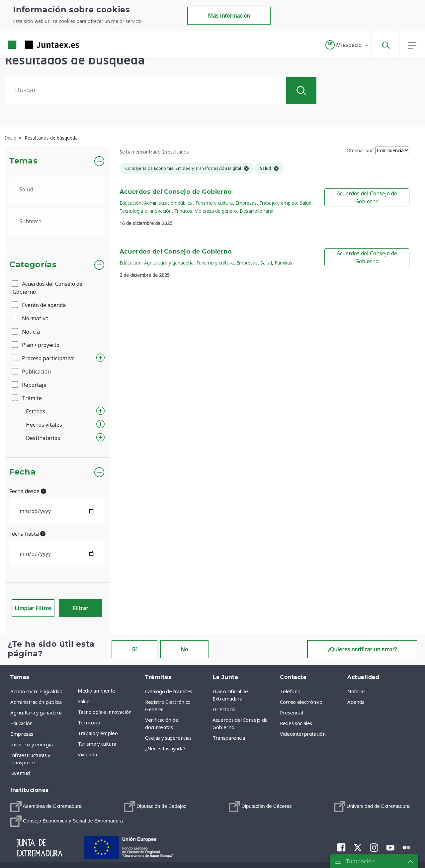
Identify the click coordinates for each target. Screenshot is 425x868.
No (184, 649)
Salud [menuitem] (84, 701)
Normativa (31, 318)
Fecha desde (28, 491)
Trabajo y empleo (278, 203)
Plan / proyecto (36, 345)
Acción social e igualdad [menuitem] (36, 691)
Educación (130, 203)
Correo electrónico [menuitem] (301, 702)
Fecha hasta (27, 534)
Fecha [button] (22, 472)
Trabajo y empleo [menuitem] (98, 733)
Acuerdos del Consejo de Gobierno (47, 288)
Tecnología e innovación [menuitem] (105, 712)
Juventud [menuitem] (20, 773)
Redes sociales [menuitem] (296, 723)
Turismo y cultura (214, 203)
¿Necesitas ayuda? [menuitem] (165, 748)
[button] (347, 45)
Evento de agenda (39, 305)
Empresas (246, 203)
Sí (134, 649)
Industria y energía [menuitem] (31, 744)
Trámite (27, 398)
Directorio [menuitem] (224, 709)
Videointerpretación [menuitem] (303, 734)
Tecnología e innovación (146, 211)
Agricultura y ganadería (169, 263)
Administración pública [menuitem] (36, 702)
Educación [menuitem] (21, 723)
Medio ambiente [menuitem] (96, 691)
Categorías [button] (33, 265)
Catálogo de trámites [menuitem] (169, 691)
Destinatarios (43, 438)
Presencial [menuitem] (292, 712)
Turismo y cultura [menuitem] (97, 744)
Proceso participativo (44, 358)
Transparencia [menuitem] (229, 738)
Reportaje (30, 385)
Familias (283, 263)
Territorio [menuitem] (89, 722)
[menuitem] (46, 807)
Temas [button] (23, 161)
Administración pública (168, 203)
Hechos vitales (44, 425)
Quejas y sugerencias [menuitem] (168, 738)
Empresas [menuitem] (22, 734)
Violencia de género (216, 211)
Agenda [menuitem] (356, 702)
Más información (229, 16)
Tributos (183, 211)
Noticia (26, 332)
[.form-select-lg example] (57, 189)
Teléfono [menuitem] (290, 691)
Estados (36, 411)
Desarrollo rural (256, 211)
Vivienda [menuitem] (87, 754)
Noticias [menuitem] (356, 691)
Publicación (32, 372)
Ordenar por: (360, 150)
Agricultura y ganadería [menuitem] (36, 712)
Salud (306, 203)
